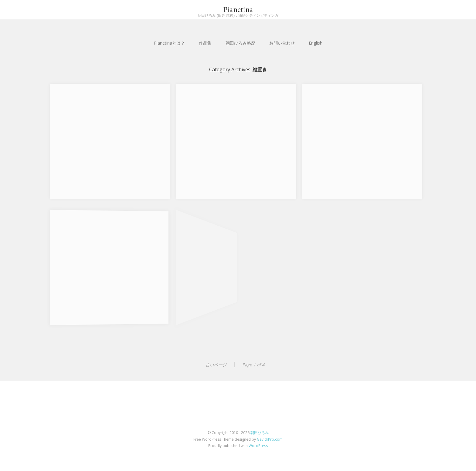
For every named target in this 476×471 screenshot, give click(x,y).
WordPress (258, 446)
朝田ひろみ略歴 (240, 43)
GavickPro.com (270, 439)
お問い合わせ (282, 43)
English (316, 43)
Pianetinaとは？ (169, 43)
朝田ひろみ (260, 433)
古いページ (216, 365)
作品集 (205, 43)
